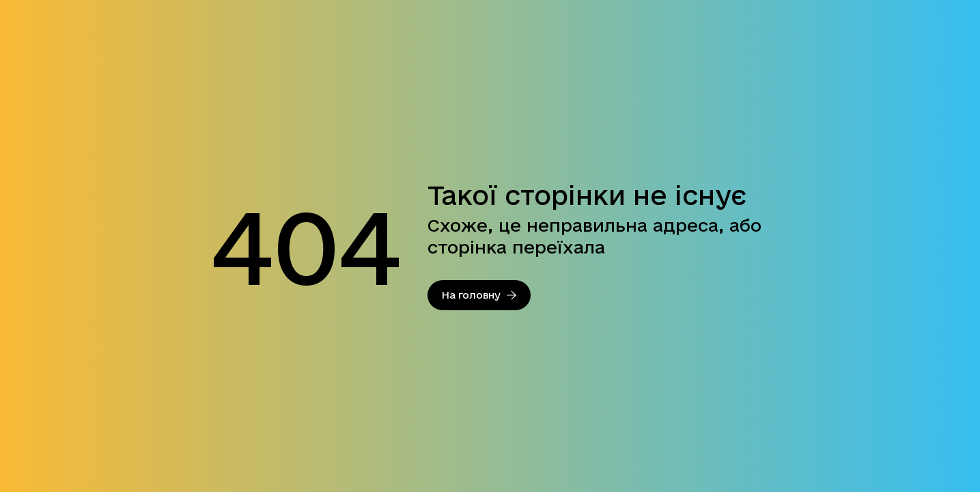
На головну (479, 295)
